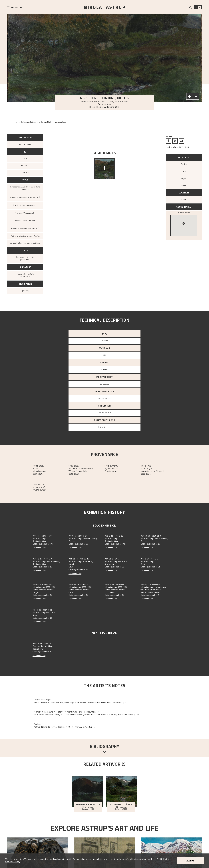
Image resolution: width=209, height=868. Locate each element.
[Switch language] (196, 7)
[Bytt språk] (200, 7)
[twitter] (175, 141)
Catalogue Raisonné (29, 122)
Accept (190, 861)
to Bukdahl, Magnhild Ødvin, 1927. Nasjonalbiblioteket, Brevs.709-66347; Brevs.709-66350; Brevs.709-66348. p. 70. (87, 715)
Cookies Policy (13, 862)
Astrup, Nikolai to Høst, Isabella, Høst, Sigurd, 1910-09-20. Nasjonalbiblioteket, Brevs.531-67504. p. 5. (80, 703)
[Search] (190, 8)
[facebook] (168, 141)
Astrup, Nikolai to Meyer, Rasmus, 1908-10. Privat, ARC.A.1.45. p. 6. (65, 727)
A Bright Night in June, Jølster (53, 122)
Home (17, 122)
